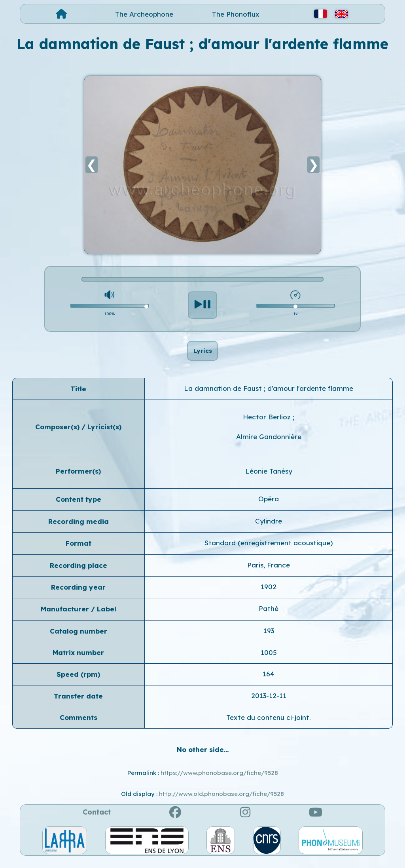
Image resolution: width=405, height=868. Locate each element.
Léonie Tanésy (269, 479)
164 (269, 682)
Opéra (269, 507)
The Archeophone (144, 14)
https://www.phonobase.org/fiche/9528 (219, 781)
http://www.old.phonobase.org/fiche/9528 (221, 802)
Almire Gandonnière (269, 445)
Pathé (269, 617)
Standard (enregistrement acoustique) (269, 551)
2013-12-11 (269, 704)
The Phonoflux (236, 14)
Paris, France (269, 573)
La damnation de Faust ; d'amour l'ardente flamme (269, 397)
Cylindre (269, 529)
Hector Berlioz (268, 425)
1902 (269, 595)
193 (269, 639)
